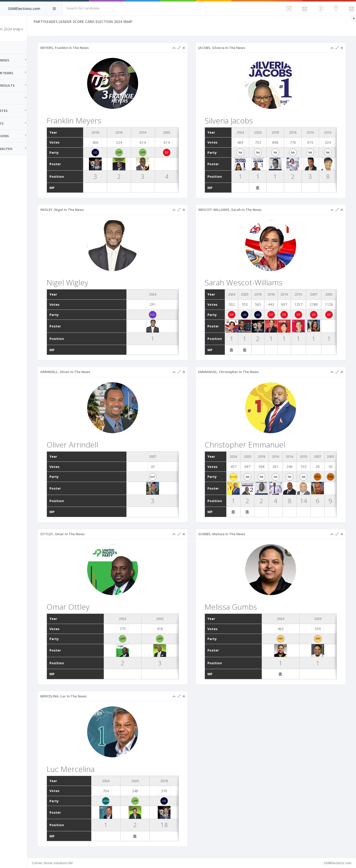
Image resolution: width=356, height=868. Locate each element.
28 (319, 467)
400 (111, 142)
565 (267, 304)
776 (296, 142)
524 (133, 142)
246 (293, 467)
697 (293, 304)
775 (136, 629)
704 (121, 791)
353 (254, 304)
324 (328, 142)
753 (263, 142)
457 (241, 467)
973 (312, 142)
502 (241, 304)
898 (280, 142)
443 (280, 304)
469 (247, 142)
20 (164, 467)
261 (280, 467)
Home (10, 48)
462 (285, 629)
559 (319, 629)
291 (164, 304)
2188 (322, 304)
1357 (307, 304)
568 (267, 467)
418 (171, 629)
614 (155, 142)
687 (254, 467)
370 (175, 791)
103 (306, 467)
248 (148, 791)
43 (331, 467)
